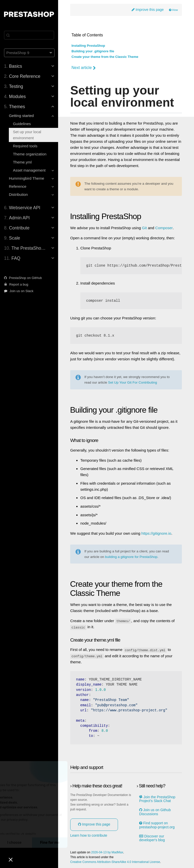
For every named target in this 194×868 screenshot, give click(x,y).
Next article (84, 68)
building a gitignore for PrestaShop (131, 557)
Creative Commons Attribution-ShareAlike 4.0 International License (115, 862)
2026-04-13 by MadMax (107, 852)
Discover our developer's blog (152, 838)
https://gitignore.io (156, 533)
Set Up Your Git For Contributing (133, 383)
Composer (164, 228)
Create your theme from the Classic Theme (105, 57)
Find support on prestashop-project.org (157, 825)
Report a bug (16, 284)
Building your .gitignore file (93, 51)
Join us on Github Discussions (155, 812)
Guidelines (22, 124)
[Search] (29, 35)
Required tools (25, 146)
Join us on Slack (19, 291)
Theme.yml (22, 162)
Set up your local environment (27, 135)
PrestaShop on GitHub (23, 278)
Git (144, 228)
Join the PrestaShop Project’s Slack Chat (157, 799)
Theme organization (30, 154)
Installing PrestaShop (88, 46)
